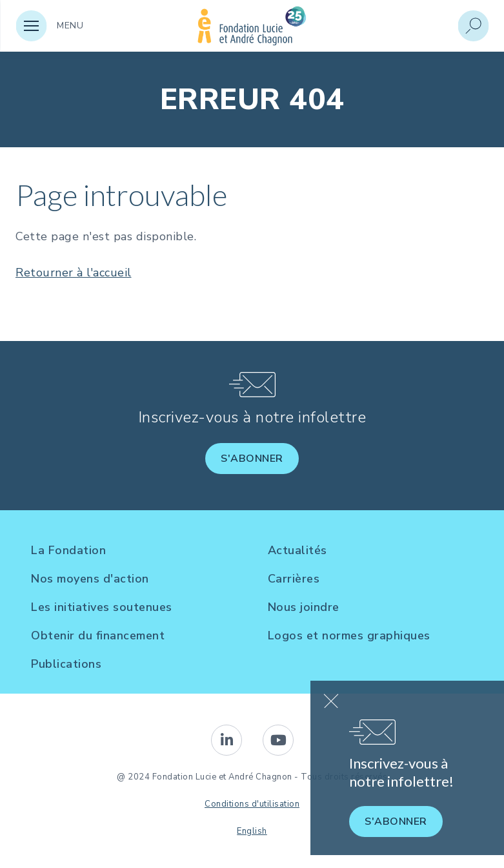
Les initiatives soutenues (102, 607)
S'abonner (252, 459)
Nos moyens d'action (90, 579)
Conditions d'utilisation (252, 804)
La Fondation (68, 550)
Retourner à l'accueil (74, 273)
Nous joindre (304, 607)
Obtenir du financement (98, 635)
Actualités (297, 550)
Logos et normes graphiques (349, 635)
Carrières (294, 579)
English (252, 831)
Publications (66, 664)
